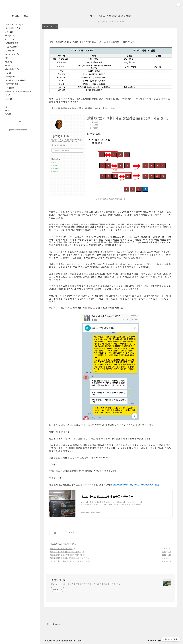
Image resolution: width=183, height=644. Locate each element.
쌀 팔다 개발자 (20, 16)
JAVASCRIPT (12, 54)
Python (10, 39)
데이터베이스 (12, 69)
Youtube (72, 640)
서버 (9, 32)
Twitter (58, 640)
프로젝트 (10, 77)
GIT (8, 58)
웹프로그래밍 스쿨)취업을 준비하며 (110, 16)
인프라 (10, 51)
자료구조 (11, 47)
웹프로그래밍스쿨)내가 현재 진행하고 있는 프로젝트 (70, 561)
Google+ (79, 640)
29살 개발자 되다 (14, 24)
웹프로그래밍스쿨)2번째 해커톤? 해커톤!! (66, 555)
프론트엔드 (12, 84)
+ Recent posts (52, 624)
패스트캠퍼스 (13, 28)
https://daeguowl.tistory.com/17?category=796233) (135, 485)
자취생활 (10, 88)
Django (10, 36)
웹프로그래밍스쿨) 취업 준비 (61, 549)
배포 (9, 62)
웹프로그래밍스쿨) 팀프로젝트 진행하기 (66, 552)
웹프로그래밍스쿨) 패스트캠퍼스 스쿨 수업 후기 (69, 558)
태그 (7, 110)
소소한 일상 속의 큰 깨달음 (18, 91)
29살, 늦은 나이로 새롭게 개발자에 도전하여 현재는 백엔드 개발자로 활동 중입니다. (85, 584)
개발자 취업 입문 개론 (16, 80)
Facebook (65, 640)
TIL (8, 73)
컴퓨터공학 (12, 43)
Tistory (159, 640)
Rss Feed (49, 640)
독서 (9, 99)
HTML (9, 65)
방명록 (8, 114)
